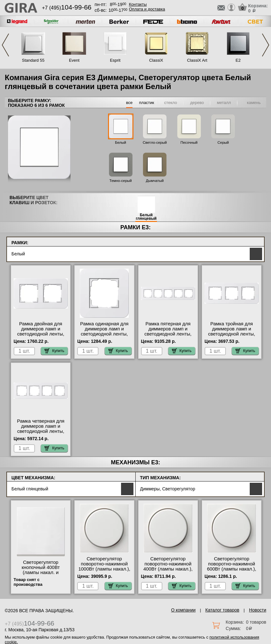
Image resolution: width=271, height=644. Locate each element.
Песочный (189, 142)
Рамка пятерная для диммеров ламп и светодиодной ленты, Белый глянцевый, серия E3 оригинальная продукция (168, 336)
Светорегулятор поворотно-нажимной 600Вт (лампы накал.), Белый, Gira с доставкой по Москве (231, 569)
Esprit (115, 60)
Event (74, 60)
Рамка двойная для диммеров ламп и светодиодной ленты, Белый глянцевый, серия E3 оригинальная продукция (41, 336)
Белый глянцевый (146, 217)
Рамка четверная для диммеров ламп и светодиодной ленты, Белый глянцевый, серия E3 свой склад (41, 431)
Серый (223, 142)
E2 (238, 60)
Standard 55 (33, 60)
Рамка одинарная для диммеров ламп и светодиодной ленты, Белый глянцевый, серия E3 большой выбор (104, 336)
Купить (54, 351)
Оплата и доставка (147, 9)
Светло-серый (155, 142)
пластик (147, 103)
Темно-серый (121, 181)
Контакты (138, 4)
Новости (258, 610)
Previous (5, 45)
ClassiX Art (197, 60)
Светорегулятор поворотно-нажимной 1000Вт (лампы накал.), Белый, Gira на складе (104, 566)
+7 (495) (67, 8)
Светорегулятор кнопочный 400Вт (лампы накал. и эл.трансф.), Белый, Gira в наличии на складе (41, 575)
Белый (121, 142)
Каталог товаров (222, 610)
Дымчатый (155, 181)
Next (266, 45)
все (129, 103)
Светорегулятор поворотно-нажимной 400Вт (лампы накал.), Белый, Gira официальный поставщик (168, 571)
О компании (183, 610)
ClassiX (156, 60)
